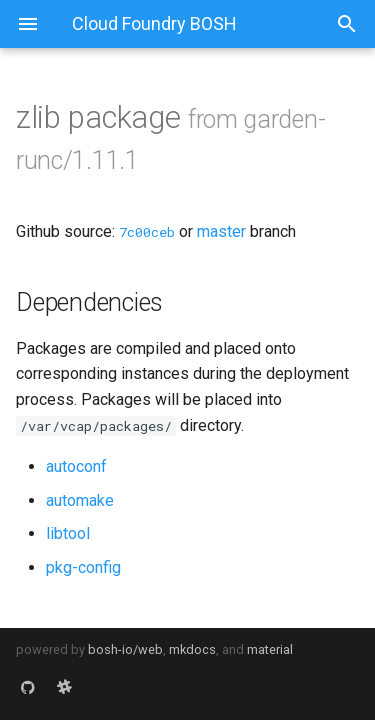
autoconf (76, 466)
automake (80, 500)
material (270, 649)
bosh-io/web (125, 649)
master (221, 231)
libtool (68, 533)
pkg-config (83, 567)
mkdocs (192, 649)
